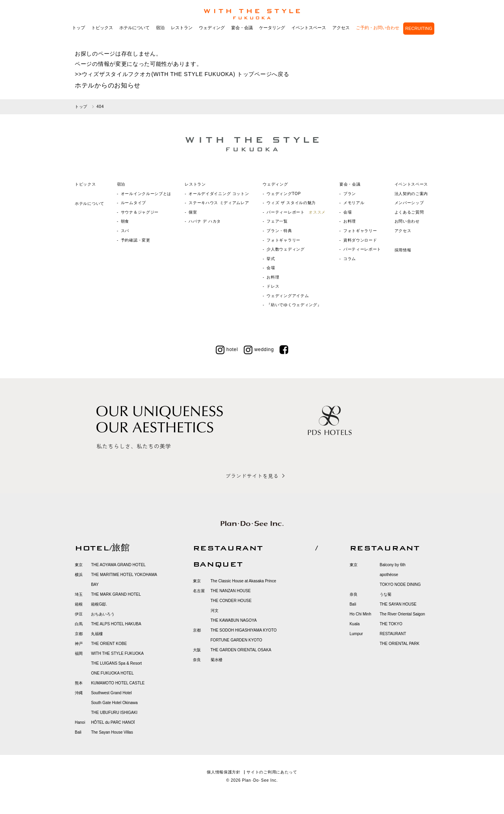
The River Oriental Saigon (402, 614)
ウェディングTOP (284, 194)
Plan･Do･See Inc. (260, 780)
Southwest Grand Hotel (111, 693)
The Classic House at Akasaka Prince (244, 581)
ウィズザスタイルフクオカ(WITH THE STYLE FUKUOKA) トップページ (177, 74)
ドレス (273, 286)
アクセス (341, 39)
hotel (227, 349)
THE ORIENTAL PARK (399, 644)
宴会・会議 (242, 39)
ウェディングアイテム (288, 296)
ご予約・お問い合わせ (378, 39)
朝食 (125, 221)
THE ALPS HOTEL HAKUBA (116, 624)
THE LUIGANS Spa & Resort (116, 663)
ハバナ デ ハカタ (205, 221)
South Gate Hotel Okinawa (114, 703)
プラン (350, 194)
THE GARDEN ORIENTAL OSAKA (241, 650)
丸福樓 (97, 634)
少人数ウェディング (285, 249)
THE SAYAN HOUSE (398, 604)
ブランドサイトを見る (252, 476)
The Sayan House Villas (112, 732)
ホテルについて (134, 39)
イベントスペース (309, 39)
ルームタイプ (133, 203)
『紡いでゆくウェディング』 (294, 305)
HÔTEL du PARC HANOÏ (113, 722)
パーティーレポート (296, 212)
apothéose (389, 575)
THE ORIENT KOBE (109, 644)
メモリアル (354, 203)
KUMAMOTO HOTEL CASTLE (118, 683)
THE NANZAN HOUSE (231, 591)
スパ (125, 231)
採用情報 (403, 250)
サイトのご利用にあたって (272, 772)
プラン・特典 (279, 231)
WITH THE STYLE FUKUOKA (117, 653)
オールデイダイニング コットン (219, 194)
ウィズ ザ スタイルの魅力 (291, 203)
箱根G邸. (99, 604)
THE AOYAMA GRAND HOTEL (118, 565)
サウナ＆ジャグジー (140, 212)
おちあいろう (103, 614)
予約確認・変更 (136, 240)
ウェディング (212, 39)
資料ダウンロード (360, 240)
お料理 (273, 277)
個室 (193, 212)
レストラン (182, 39)
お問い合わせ (407, 221)
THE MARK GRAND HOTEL (116, 594)
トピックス (102, 39)
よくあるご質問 (409, 212)
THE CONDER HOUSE (231, 601)
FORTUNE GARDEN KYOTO (236, 640)
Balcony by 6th (393, 565)
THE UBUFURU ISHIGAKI (114, 713)
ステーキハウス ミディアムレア (219, 203)
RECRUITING (419, 39)
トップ (79, 39)
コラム (350, 259)
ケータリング (272, 39)
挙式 (271, 259)
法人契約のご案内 (411, 194)
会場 (271, 268)
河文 (215, 610)
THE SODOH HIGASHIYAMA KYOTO (244, 630)
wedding (259, 349)
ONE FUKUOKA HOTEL (112, 673)
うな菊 (385, 594)
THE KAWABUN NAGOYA (234, 620)
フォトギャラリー (283, 240)
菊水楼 (217, 660)
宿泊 (160, 39)
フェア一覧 (277, 221)
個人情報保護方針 (224, 772)
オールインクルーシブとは (146, 194)
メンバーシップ (409, 203)
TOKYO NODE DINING (400, 584)
